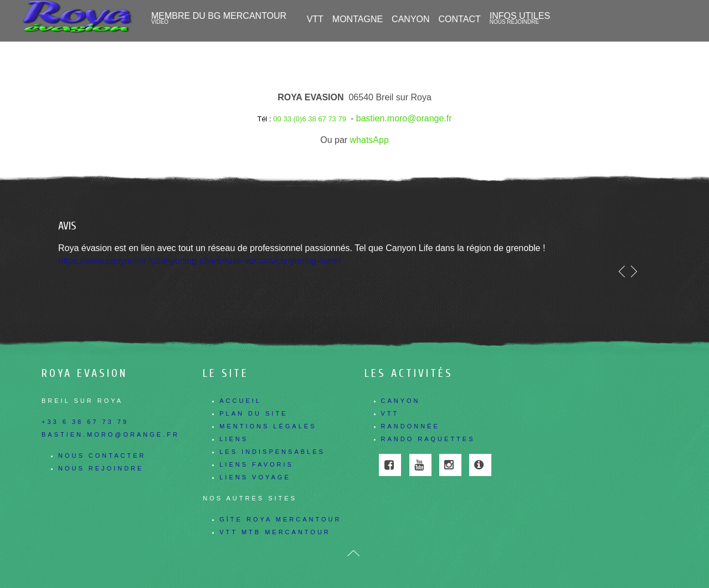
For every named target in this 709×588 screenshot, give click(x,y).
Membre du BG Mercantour (219, 18)
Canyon (401, 401)
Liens (234, 439)
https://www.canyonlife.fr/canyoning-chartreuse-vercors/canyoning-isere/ (199, 261)
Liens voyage (255, 477)
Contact (460, 19)
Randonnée (410, 426)
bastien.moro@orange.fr (404, 118)
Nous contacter (102, 456)
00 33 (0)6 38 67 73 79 (310, 119)
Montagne (358, 19)
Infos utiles (520, 18)
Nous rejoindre (101, 468)
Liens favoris (256, 464)
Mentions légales (268, 426)
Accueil (240, 401)
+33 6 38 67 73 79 (85, 422)
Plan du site (253, 413)
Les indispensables (272, 452)
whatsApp (369, 140)
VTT (315, 19)
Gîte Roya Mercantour (280, 519)
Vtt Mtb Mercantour (275, 532)
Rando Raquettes (428, 439)
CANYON (410, 19)
